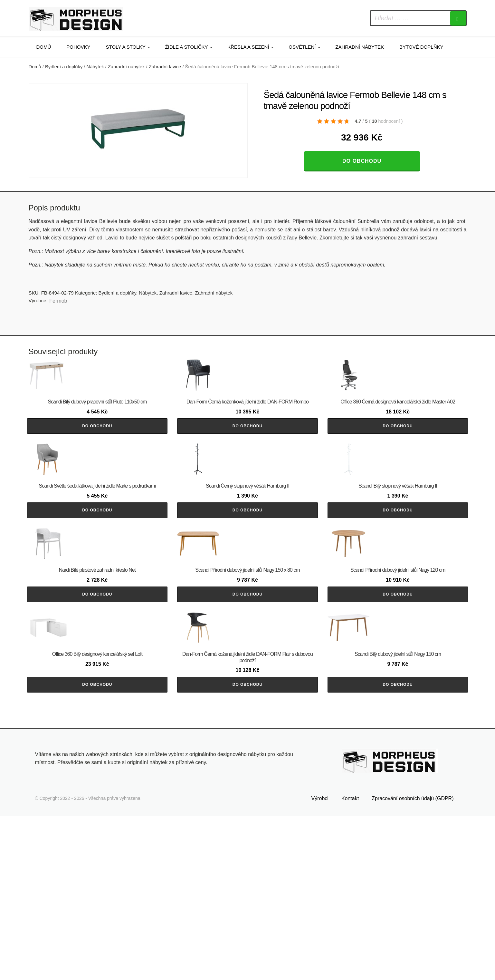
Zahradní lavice (165, 67)
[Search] (458, 18)
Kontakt (350, 963)
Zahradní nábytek (360, 47)
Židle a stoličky (186, 47)
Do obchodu (362, 161)
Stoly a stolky (126, 47)
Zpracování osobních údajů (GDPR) (413, 963)
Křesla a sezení (248, 47)
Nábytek (95, 67)
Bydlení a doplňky (64, 67)
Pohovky (78, 47)
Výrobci (320, 963)
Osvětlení (302, 47)
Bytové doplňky (421, 47)
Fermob (58, 301)
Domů (44, 47)
